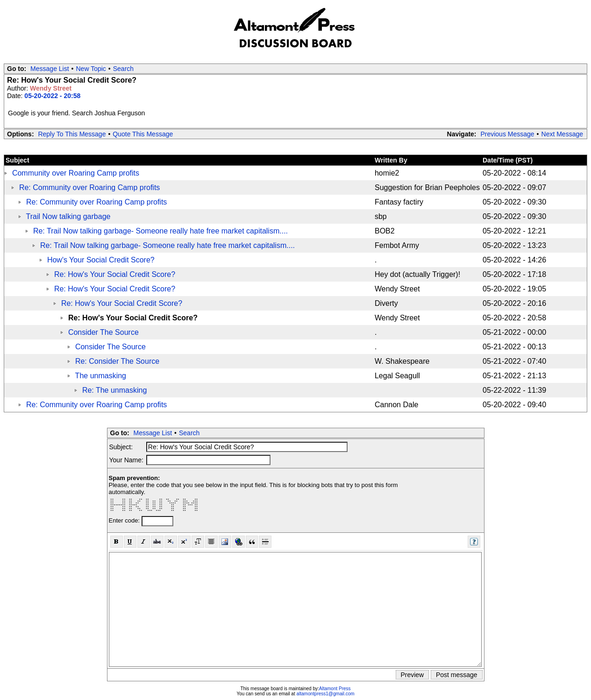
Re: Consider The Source (117, 361)
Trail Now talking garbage (68, 216)
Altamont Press (335, 689)
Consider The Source (103, 332)
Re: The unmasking (114, 390)
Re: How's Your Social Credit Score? (115, 274)
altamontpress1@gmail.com (325, 694)
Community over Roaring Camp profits (76, 173)
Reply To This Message (72, 134)
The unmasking (101, 376)
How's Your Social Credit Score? (101, 260)
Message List (50, 69)
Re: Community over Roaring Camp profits (89, 187)
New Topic (91, 69)
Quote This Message (143, 134)
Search (123, 69)
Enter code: (125, 520)
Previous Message (507, 134)
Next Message (562, 134)
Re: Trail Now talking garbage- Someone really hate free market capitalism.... (160, 231)
